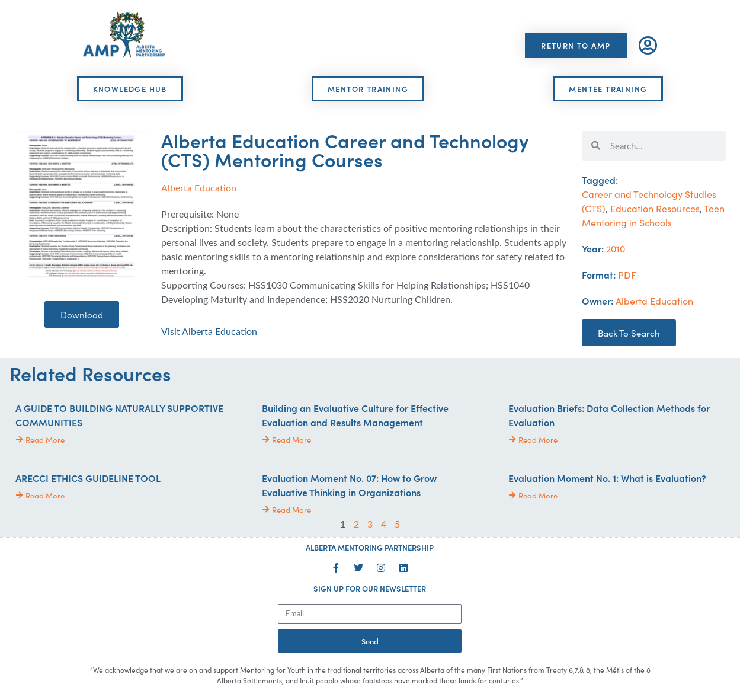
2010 (616, 248)
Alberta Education (199, 188)
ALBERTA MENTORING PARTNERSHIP (370, 547)
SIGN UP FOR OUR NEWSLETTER (370, 588)
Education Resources (655, 208)
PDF (627, 274)
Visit (209, 331)
